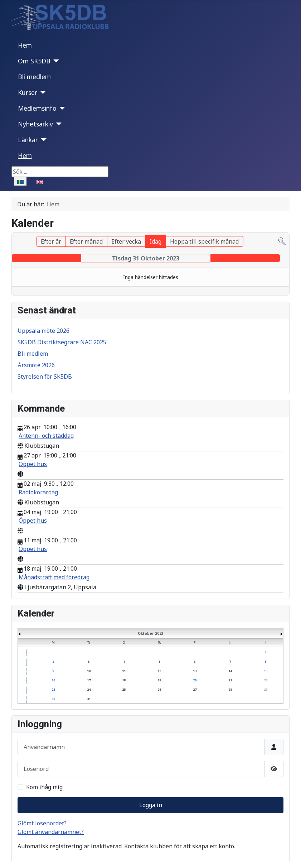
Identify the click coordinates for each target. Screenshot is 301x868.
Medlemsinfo (37, 108)
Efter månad (86, 241)
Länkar (28, 140)
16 (53, 680)
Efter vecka (126, 241)
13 (195, 671)
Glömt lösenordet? (42, 823)
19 (159, 680)
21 (230, 680)
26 (159, 689)
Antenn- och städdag (46, 436)
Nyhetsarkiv (35, 124)
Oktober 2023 (151, 633)
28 (230, 689)
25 (124, 689)
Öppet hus (33, 464)
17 (89, 680)
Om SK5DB (34, 61)
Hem (25, 45)
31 (89, 699)
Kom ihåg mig (44, 787)
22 (266, 680)
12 (159, 671)
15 (266, 671)
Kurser (28, 92)
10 (89, 671)
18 (124, 680)
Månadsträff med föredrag (54, 577)
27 (195, 689)
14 (230, 671)
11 (124, 671)
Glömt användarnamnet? (51, 832)
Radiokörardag (38, 492)
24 (89, 689)
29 (266, 689)
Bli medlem (34, 77)
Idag (156, 241)
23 (53, 689)
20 (195, 680)
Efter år (51, 241)
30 (53, 699)
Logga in (151, 805)
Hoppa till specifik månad (204, 241)
